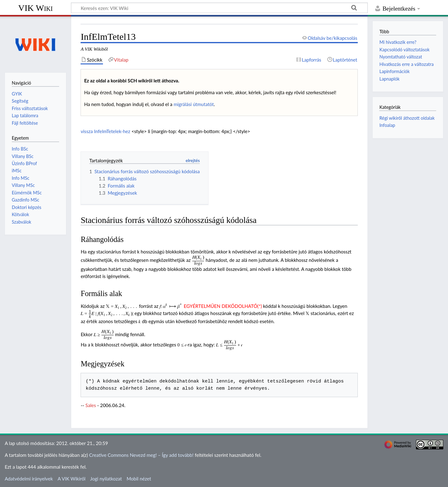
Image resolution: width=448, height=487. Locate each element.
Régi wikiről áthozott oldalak (407, 118)
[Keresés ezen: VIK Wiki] (219, 8)
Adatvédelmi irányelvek (29, 479)
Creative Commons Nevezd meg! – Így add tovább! (141, 455)
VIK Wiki (36, 8)
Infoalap (387, 125)
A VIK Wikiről (71, 479)
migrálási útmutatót (194, 104)
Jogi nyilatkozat (106, 479)
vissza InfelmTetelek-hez (105, 131)
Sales (91, 405)
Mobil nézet (139, 479)
